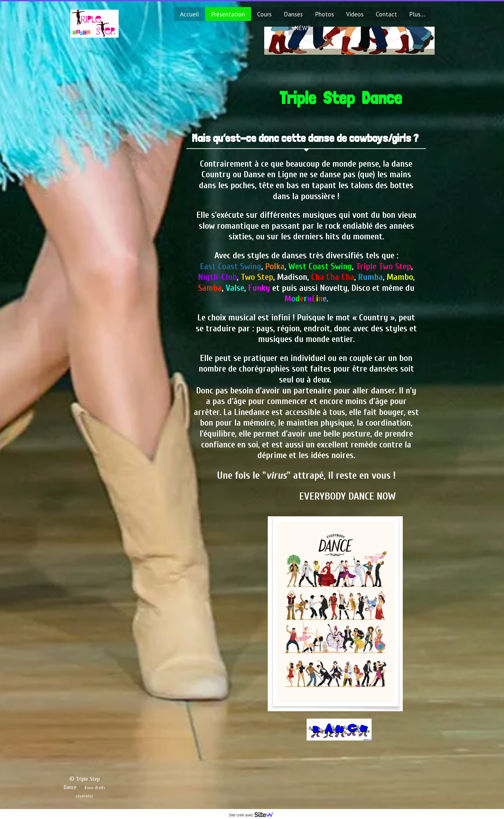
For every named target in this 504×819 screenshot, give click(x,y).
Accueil (189, 14)
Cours (264, 14)
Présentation (228, 14)
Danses (293, 14)
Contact (386, 14)
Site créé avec (254, 815)
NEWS (302, 28)
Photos (324, 14)
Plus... (417, 14)
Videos (355, 14)
